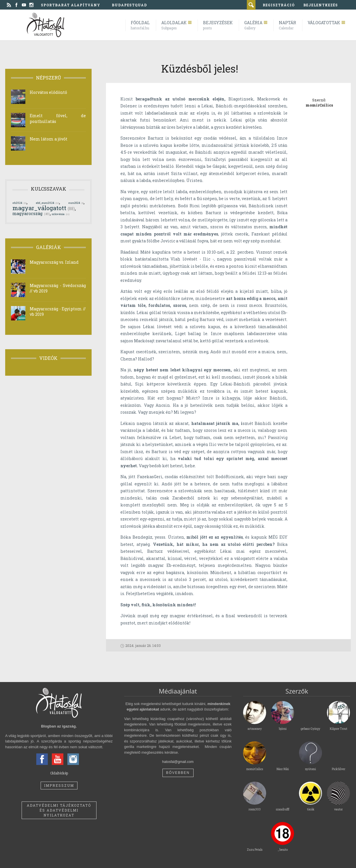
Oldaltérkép (59, 773)
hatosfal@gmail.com (178, 762)
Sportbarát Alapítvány (71, 5)
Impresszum (59, 785)
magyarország (31, 213)
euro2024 (76, 203)
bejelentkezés (321, 5)
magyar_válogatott (44, 208)
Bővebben (178, 773)
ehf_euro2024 (47, 203)
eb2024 (19, 203)
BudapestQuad (129, 5)
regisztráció (279, 5)
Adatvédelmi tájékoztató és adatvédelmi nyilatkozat (59, 810)
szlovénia (61, 214)
